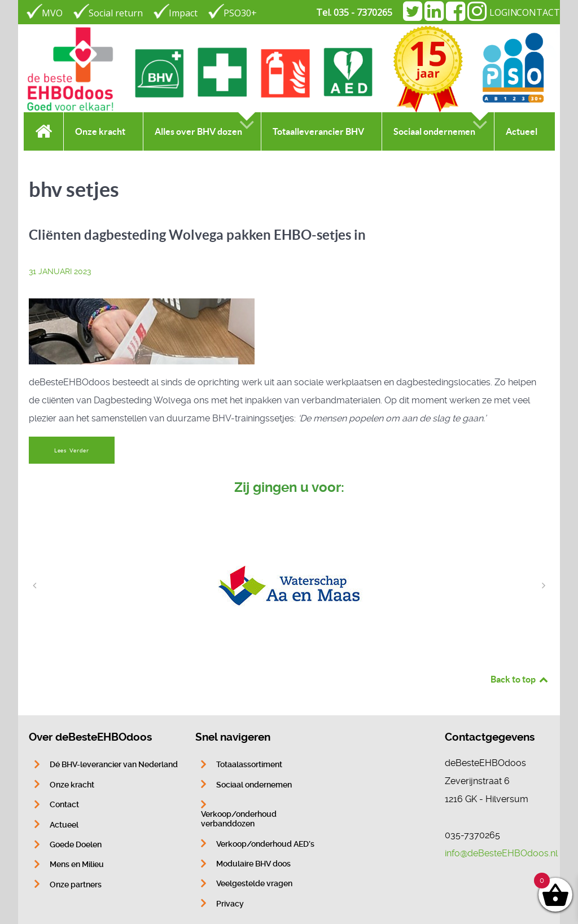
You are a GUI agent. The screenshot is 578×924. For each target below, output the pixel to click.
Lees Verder (72, 450)
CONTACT (538, 12)
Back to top (520, 679)
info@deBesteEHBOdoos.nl (501, 853)
